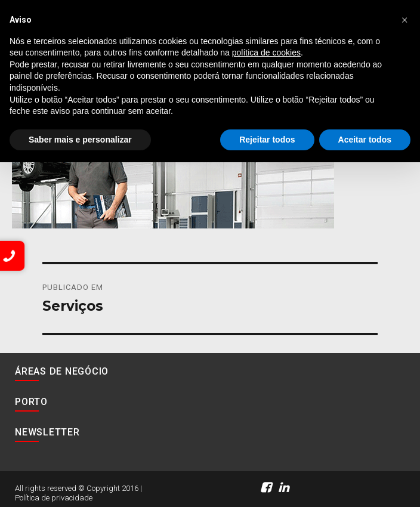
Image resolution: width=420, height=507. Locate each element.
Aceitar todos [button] (365, 140)
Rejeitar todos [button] (267, 140)
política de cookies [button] (266, 52)
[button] (404, 19)
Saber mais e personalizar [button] (80, 140)
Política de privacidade (54, 498)
